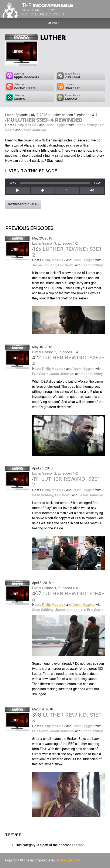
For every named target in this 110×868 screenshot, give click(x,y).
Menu (53, 23)
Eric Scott (66, 265)
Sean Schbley (86, 125)
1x (67, 190)
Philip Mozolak (27, 125)
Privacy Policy (68, 860)
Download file (23, 204)
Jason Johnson (34, 130)
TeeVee (78, 845)
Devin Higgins (56, 125)
